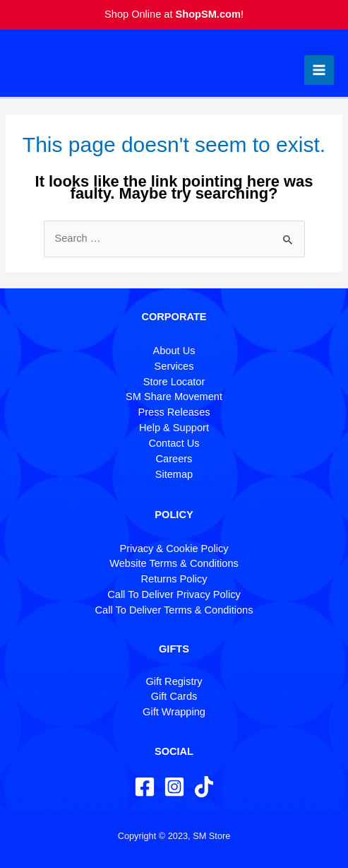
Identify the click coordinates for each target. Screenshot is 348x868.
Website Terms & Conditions (174, 563)
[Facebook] (145, 787)
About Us (174, 351)
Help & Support (174, 428)
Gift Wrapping (174, 712)
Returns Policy (174, 579)
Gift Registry (174, 681)
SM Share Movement (174, 397)
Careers (174, 459)
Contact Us (174, 443)
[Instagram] (174, 787)
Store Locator (174, 382)
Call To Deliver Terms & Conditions (174, 610)
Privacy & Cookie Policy (174, 549)
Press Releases (174, 412)
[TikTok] (204, 787)
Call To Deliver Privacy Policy (174, 594)
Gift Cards (174, 696)
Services (174, 366)
